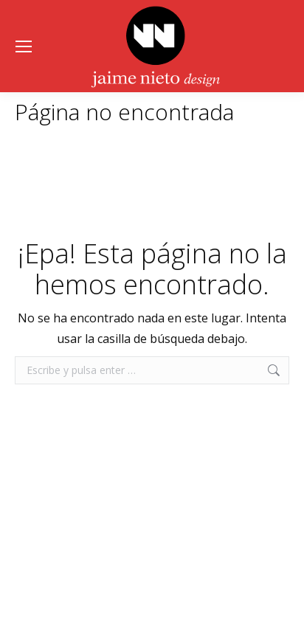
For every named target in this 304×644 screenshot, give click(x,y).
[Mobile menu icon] (24, 46)
